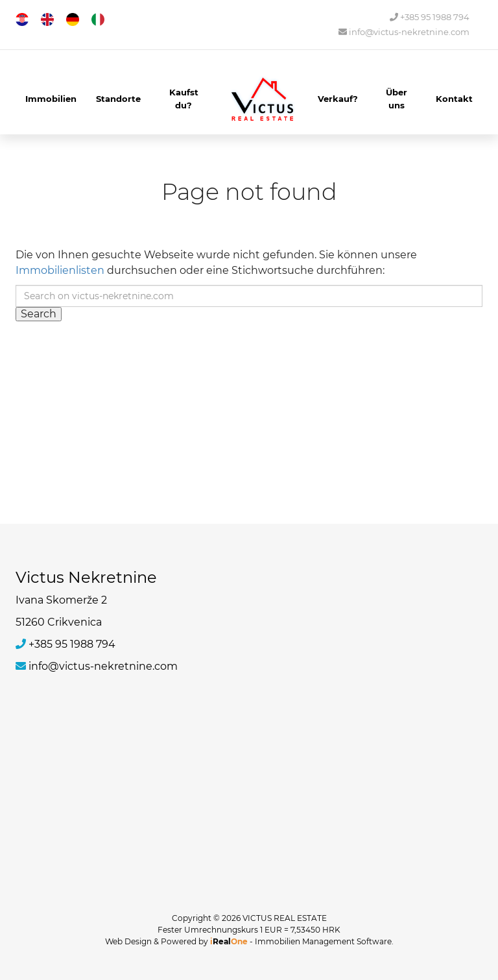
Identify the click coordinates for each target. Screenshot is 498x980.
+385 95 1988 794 (430, 17)
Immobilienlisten (60, 270)
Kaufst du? (184, 99)
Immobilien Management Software (323, 941)
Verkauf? (338, 99)
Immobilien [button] (51, 99)
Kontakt (454, 99)
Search (39, 314)
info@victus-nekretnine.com (404, 32)
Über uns (397, 99)
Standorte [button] (118, 99)
